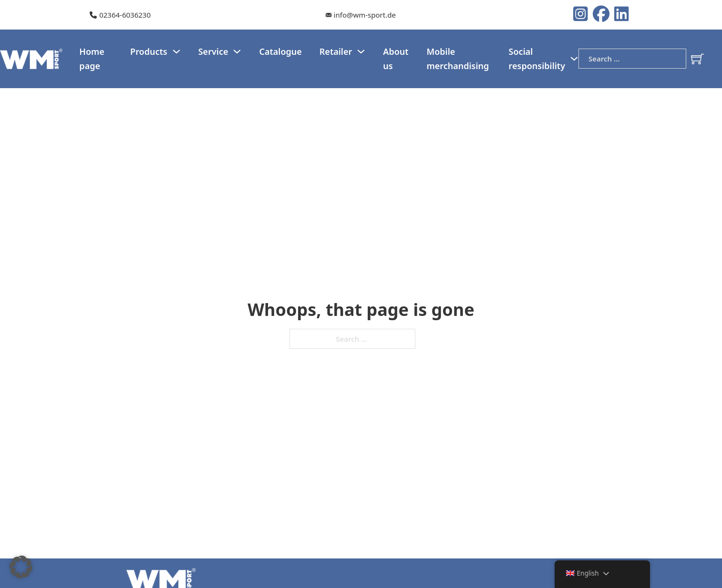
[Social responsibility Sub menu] (574, 59)
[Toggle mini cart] (697, 59)
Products (149, 51)
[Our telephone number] (120, 15)
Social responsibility (537, 59)
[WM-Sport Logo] (32, 58)
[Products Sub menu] (176, 51)
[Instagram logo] (583, 15)
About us (396, 59)
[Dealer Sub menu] (361, 51)
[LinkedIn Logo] (622, 15)
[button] (21, 567)
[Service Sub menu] (237, 51)
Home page (92, 59)
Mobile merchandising (458, 59)
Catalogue (280, 51)
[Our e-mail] (361, 15)
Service (213, 51)
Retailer (336, 51)
